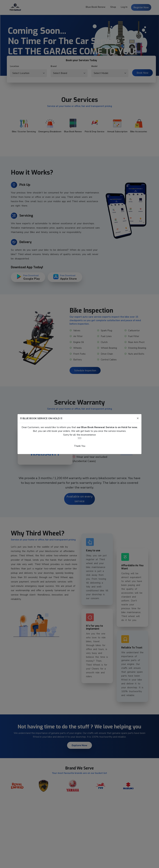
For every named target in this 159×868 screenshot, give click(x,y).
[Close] (138, 418)
